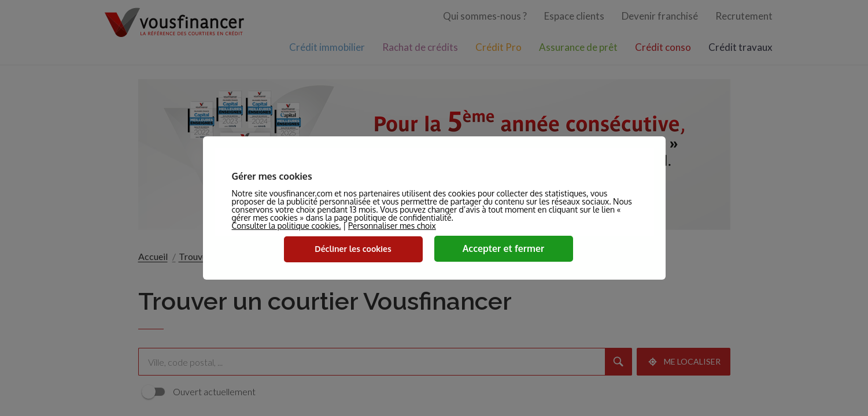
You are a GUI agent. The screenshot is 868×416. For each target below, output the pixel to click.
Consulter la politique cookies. (287, 226)
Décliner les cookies (353, 249)
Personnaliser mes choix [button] (392, 226)
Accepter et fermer (504, 248)
